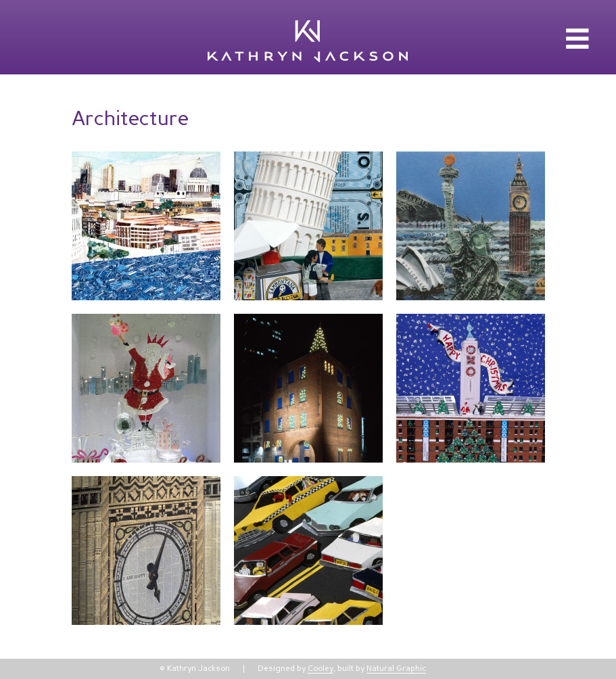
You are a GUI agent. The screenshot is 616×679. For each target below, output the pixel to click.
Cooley (321, 669)
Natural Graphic (396, 669)
